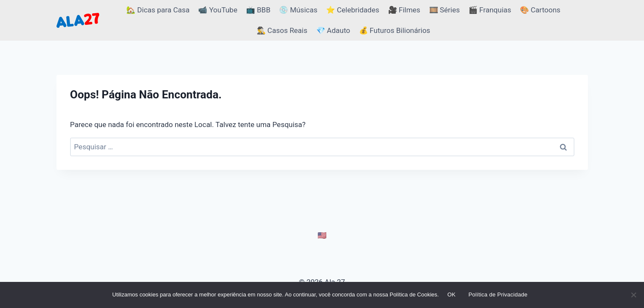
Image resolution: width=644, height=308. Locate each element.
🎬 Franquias (490, 10)
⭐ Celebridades (353, 10)
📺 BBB (258, 10)
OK (451, 295)
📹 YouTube (218, 10)
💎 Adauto (333, 30)
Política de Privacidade (498, 295)
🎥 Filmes (404, 10)
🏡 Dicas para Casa (158, 10)
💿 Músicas (298, 10)
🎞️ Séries (445, 10)
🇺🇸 (322, 235)
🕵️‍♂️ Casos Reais (282, 30)
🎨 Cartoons (540, 10)
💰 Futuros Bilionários (395, 30)
